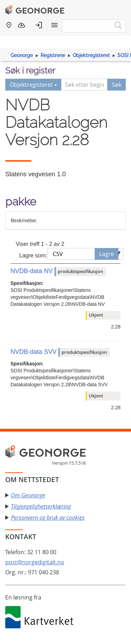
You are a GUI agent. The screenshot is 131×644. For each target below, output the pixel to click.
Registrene (53, 55)
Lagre (107, 254)
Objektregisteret (91, 55)
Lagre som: (33, 255)
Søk (117, 85)
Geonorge (22, 55)
